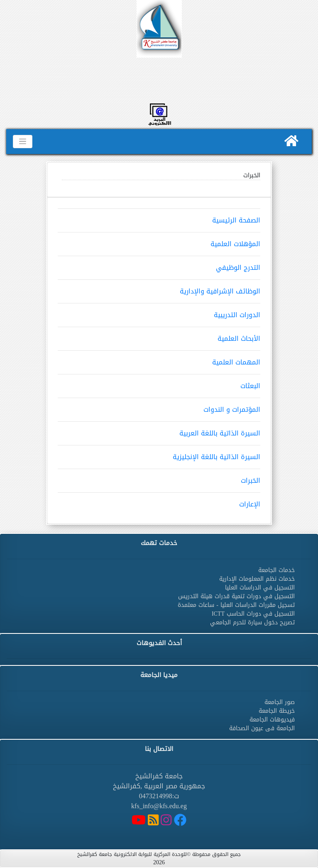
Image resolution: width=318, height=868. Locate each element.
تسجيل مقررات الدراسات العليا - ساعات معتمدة (236, 605)
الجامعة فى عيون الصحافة (262, 728)
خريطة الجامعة (277, 711)
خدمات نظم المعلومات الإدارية (257, 579)
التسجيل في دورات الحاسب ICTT (253, 614)
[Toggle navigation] (23, 142)
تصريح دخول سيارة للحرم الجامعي (252, 622)
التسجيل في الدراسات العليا (260, 588)
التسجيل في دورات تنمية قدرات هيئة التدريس (236, 596)
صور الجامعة (280, 702)
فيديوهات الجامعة (272, 720)
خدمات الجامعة (276, 570)
